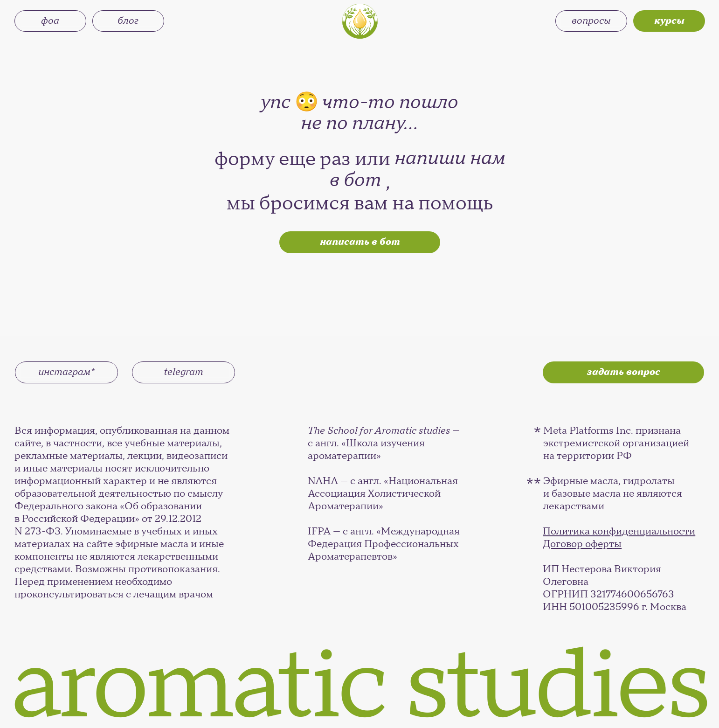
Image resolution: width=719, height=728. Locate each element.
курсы (669, 21)
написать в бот (360, 242)
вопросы (591, 21)
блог (128, 21)
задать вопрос (624, 372)
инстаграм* (66, 372)
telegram (183, 372)
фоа (50, 21)
